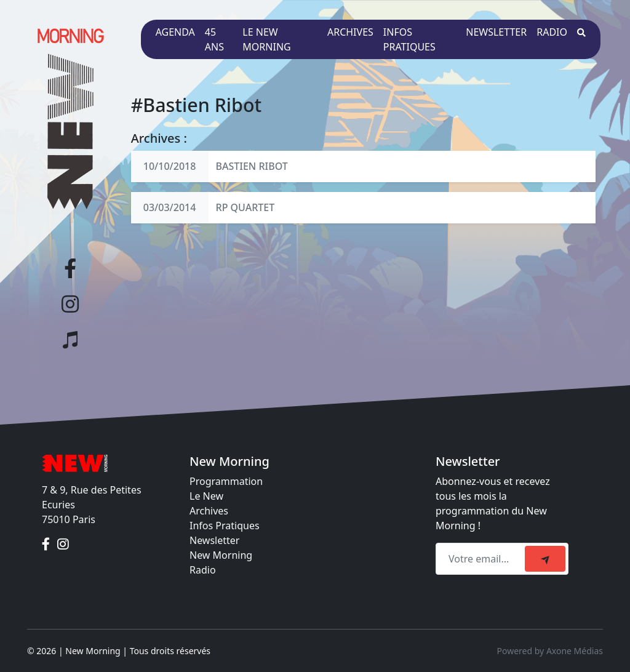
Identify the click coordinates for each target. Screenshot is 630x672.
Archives (350, 32)
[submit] (545, 559)
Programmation (226, 481)
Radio (552, 32)
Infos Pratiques (225, 526)
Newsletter (496, 32)
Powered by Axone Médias (550, 651)
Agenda (175, 32)
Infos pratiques (409, 39)
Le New (206, 496)
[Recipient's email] (482, 559)
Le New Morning (266, 39)
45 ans (214, 39)
